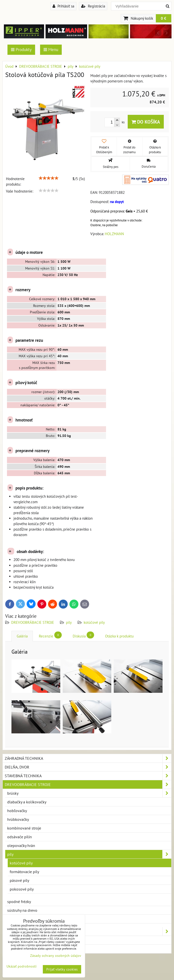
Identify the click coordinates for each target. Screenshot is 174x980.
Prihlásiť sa (63, 6)
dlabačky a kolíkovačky (27, 802)
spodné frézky (19, 902)
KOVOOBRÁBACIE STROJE (88, 931)
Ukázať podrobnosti (22, 966)
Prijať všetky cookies (62, 969)
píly (69, 622)
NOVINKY (13, 949)
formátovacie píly (24, 872)
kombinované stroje (24, 828)
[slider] (49, 178)
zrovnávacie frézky (23, 919)
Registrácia (93, 6)
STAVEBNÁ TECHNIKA (88, 776)
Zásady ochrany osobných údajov (56, 956)
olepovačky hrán (21, 845)
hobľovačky (17, 811)
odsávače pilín (20, 837)
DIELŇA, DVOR (88, 767)
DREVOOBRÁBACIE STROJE (33, 622)
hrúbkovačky (18, 819)
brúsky (89, 793)
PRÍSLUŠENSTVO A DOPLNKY (30, 940)
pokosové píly (22, 889)
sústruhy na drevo (22, 910)
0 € (164, 18)
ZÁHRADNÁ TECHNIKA (88, 758)
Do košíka (146, 122)
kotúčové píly (94, 622)
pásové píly (19, 880)
